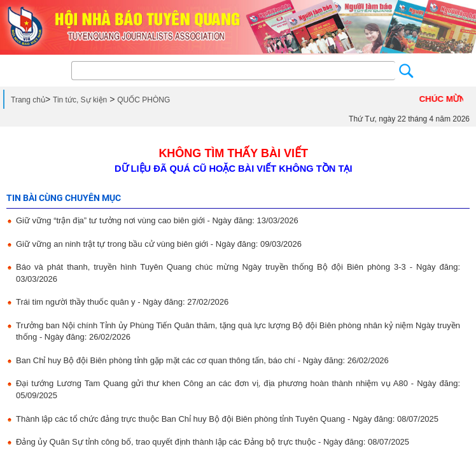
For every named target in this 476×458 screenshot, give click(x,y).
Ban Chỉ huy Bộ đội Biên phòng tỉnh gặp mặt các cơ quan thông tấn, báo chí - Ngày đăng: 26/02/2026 (202, 360)
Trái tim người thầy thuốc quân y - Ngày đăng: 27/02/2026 (122, 302)
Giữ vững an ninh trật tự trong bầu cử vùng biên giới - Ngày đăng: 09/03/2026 (159, 244)
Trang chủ (28, 100)
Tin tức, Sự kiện (80, 100)
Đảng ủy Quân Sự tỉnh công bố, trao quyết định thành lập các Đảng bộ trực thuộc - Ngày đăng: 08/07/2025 (213, 442)
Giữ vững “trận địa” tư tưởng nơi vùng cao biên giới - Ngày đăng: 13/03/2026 (157, 220)
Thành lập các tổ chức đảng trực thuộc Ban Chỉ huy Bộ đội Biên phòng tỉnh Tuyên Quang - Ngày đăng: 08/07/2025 (227, 419)
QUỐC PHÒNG (143, 100)
